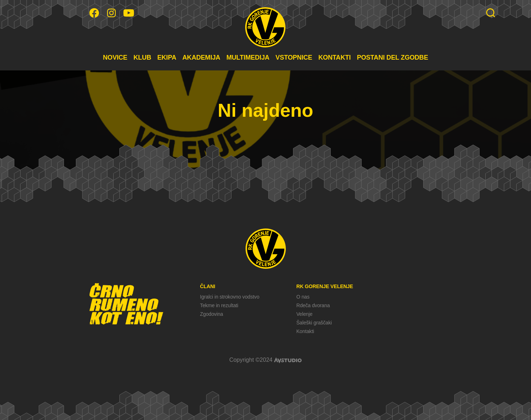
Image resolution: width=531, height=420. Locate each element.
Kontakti (305, 331)
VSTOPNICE (294, 57)
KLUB (142, 57)
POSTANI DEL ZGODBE (393, 57)
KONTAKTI (334, 57)
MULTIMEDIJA (248, 57)
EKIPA (167, 57)
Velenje (304, 314)
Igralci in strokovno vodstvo (230, 297)
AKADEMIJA (201, 57)
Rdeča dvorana (313, 305)
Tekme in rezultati (219, 305)
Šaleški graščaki (314, 323)
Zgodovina (211, 314)
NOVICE (115, 57)
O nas (303, 297)
